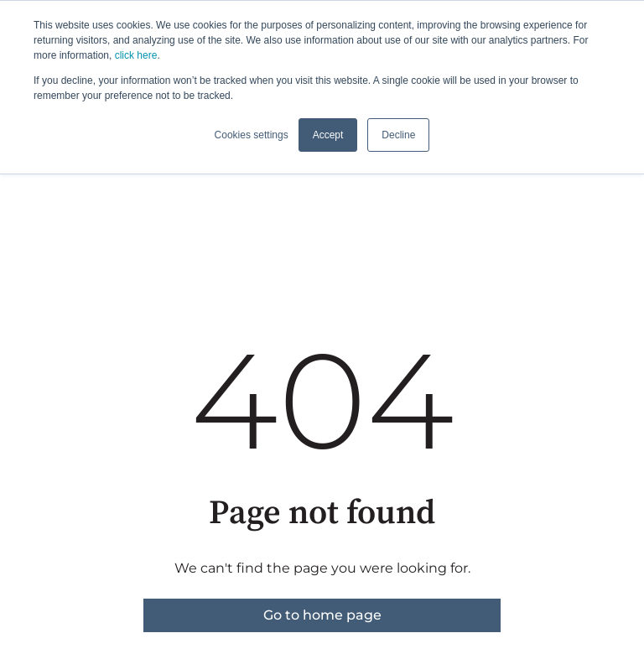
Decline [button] (398, 135)
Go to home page (322, 615)
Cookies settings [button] (252, 135)
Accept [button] (328, 135)
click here (136, 55)
